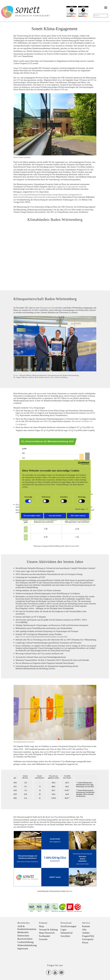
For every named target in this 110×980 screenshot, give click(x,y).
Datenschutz (23, 936)
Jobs (84, 930)
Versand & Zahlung (48, 930)
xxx (55, 953)
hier (71, 891)
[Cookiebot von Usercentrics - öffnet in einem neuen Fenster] (80, 463)
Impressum (23, 949)
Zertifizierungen (69, 926)
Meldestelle (23, 932)
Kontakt (86, 926)
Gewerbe (43, 939)
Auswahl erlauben (55, 515)
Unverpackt (88, 939)
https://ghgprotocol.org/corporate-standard (69, 187)
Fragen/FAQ (88, 936)
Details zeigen (80, 509)
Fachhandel (45, 936)
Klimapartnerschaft (47, 308)
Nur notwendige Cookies (32, 515)
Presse (85, 943)
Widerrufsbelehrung (27, 945)
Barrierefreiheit (25, 939)
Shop (42, 926)
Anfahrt (86, 933)
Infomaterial (67, 933)
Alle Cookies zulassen (78, 515)
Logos (64, 930)
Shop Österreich (47, 933)
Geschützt (65, 936)
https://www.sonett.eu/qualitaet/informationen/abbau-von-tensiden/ (42, 637)
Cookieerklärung (26, 942)
